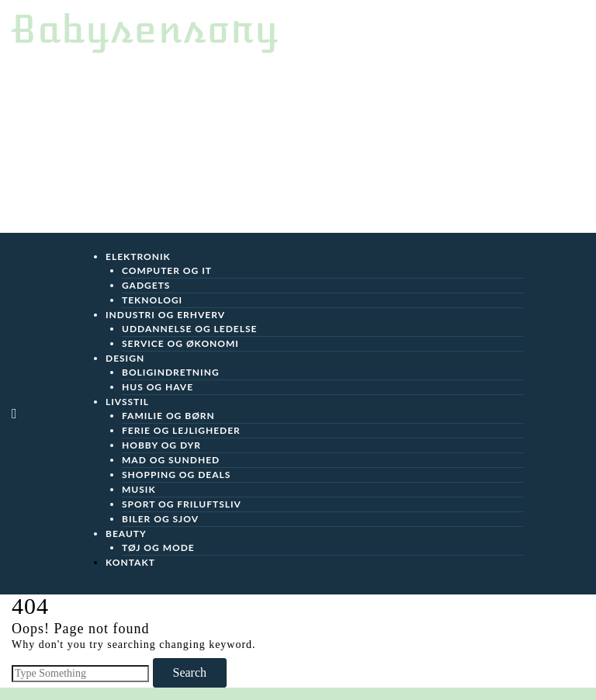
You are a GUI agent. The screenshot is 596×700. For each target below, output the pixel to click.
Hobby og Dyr (161, 445)
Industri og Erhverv (165, 315)
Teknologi (152, 300)
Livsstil (127, 402)
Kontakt (130, 562)
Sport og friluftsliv (182, 504)
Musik (139, 489)
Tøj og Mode (158, 548)
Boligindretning (171, 372)
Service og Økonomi (180, 343)
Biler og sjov (160, 519)
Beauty (126, 534)
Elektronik (138, 256)
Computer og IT (167, 270)
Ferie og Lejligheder (181, 430)
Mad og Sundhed (171, 460)
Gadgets (146, 285)
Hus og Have (158, 387)
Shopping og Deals (176, 475)
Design (125, 358)
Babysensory (145, 29)
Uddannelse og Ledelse (189, 329)
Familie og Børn (168, 416)
